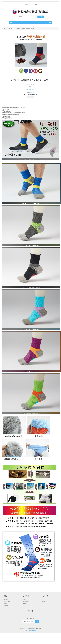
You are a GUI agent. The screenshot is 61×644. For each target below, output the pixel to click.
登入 (36, 4)
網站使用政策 (7, 601)
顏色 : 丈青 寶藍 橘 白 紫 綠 (30, 95)
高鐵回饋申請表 (27, 4)
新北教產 (32, 92)
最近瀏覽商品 (26, 601)
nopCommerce (33, 630)
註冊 (33, 4)
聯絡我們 (6, 606)
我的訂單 (44, 601)
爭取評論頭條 (30, 86)
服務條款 (6, 599)
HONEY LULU (32, 89)
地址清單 (44, 603)
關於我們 (6, 603)
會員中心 (44, 599)
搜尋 (24, 599)
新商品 (25, 603)
